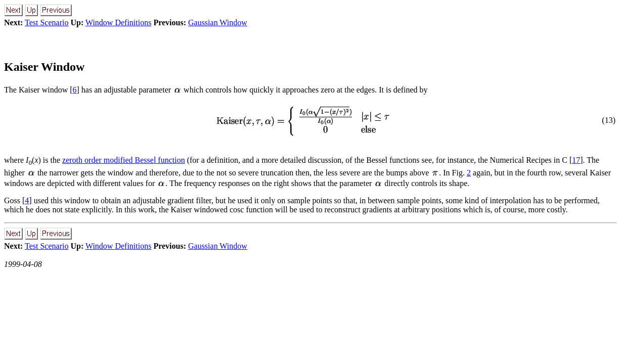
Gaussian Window (218, 22)
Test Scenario (47, 22)
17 (576, 160)
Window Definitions (118, 22)
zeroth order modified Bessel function (124, 160)
